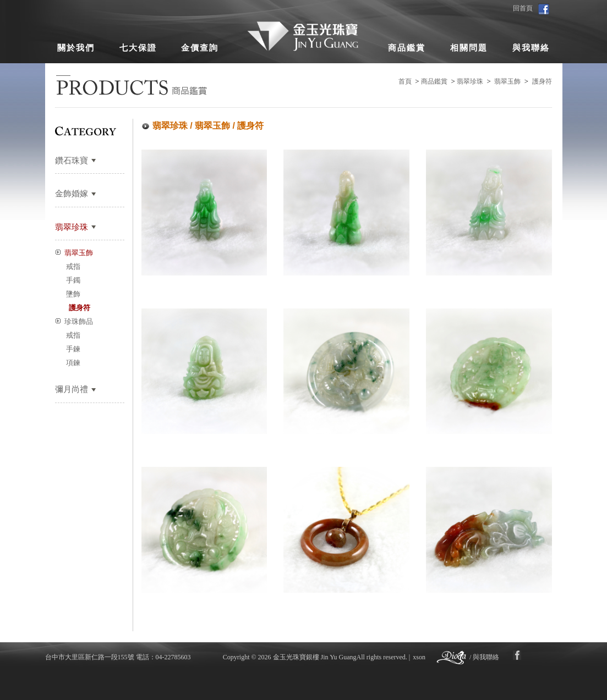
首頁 (405, 81)
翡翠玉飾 (507, 81)
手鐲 (73, 280)
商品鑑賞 (407, 48)
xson (419, 657)
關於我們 (76, 48)
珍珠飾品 (79, 321)
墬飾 (73, 294)
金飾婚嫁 (72, 194)
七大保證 (138, 48)
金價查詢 (200, 48)
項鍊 (73, 363)
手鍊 (73, 349)
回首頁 (523, 8)
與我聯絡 (531, 48)
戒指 (73, 266)
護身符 (542, 81)
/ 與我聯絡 (484, 657)
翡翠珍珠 (470, 81)
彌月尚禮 (72, 389)
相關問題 (469, 48)
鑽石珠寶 (72, 161)
